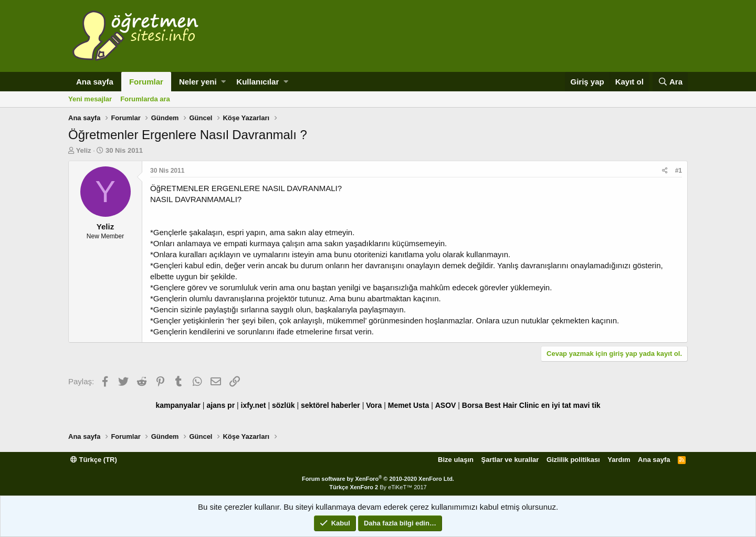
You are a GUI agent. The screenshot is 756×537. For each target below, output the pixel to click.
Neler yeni (198, 82)
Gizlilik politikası (573, 460)
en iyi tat (556, 405)
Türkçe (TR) (94, 460)
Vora (374, 405)
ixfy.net (254, 405)
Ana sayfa (95, 82)
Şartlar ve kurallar (510, 460)
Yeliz (84, 150)
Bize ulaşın (456, 460)
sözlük (283, 405)
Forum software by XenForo (378, 479)
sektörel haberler (330, 405)
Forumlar (146, 82)
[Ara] (670, 82)
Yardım (619, 460)
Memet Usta (409, 405)
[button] (223, 82)
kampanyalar (178, 405)
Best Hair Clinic (512, 405)
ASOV (446, 405)
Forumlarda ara (145, 99)
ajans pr (220, 405)
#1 (679, 171)
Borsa (472, 405)
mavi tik (586, 405)
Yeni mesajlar (90, 99)
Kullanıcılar (258, 82)
